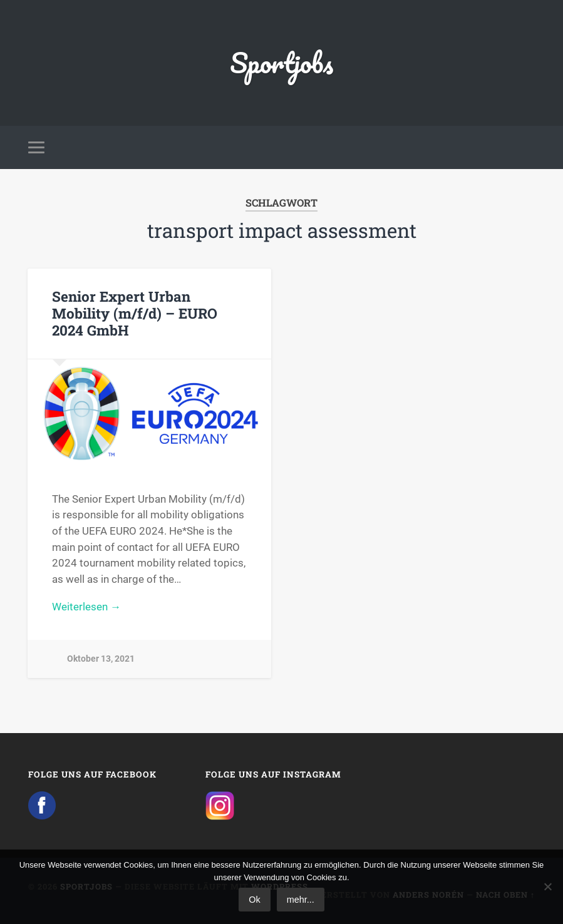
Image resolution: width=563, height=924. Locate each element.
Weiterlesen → (86, 607)
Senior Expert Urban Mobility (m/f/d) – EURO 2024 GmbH (135, 313)
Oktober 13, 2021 (101, 659)
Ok (254, 900)
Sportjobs (281, 62)
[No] (547, 886)
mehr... (301, 900)
